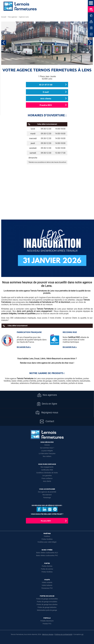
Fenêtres (47, 536)
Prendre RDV (46, 105)
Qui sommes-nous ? (47, 448)
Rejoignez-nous (47, 413)
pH (82, 634)
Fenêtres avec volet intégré (47, 542)
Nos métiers (47, 456)
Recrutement (47, 495)
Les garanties (47, 476)
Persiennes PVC (47, 588)
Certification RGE (47, 470)
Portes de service (47, 569)
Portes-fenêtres (47, 539)
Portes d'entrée (47, 566)
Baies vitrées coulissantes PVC (47, 555)
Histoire (47, 445)
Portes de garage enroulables (47, 602)
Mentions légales (48, 634)
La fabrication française (47, 453)
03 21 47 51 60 (46, 85)
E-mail (46, 92)
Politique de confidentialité (63, 634)
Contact (47, 421)
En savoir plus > (24, 347)
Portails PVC (47, 624)
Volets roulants (47, 582)
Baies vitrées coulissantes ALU (47, 553)
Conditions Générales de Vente (47, 473)
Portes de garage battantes (47, 607)
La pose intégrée (47, 451)
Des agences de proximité (47, 492)
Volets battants (47, 585)
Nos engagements (47, 467)
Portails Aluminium (47, 621)
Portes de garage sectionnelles (47, 599)
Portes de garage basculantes (47, 604)
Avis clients (46, 98)
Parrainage (47, 498)
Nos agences (47, 395)
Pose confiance (47, 478)
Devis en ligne (47, 404)
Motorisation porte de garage (47, 610)
